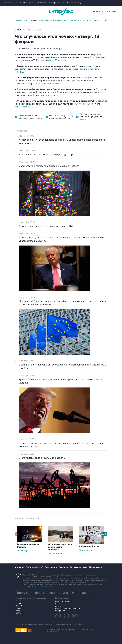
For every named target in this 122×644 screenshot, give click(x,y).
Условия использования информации (61, 629)
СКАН (58, 604)
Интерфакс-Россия (56, 3)
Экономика (43, 20)
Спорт (52, 20)
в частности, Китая (49, 95)
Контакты (19, 567)
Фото (96, 20)
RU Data (58, 606)
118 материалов (86, 550)
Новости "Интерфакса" (64, 601)
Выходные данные (54, 632)
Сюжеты (89, 20)
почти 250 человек (57, 60)
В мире (34, 20)
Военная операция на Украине (28, 546)
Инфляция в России (89, 546)
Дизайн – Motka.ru (86, 629)
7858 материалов (25, 551)
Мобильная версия (10, 3)
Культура (59, 20)
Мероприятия (96, 567)
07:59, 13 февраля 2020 (32, 30)
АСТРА (18, 613)
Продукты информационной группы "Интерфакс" (53, 593)
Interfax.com (42, 3)
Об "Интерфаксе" (27, 3)
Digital (74, 20)
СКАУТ (18, 608)
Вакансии (63, 567)
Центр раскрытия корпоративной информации (68, 610)
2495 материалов (56, 553)
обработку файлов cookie (43, 586)
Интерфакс (61, 11)
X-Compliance (21, 606)
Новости (81, 20)
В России (27, 20)
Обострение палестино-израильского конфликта (60, 547)
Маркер (19, 611)
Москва (67, 20)
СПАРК (18, 604)
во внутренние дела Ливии (46, 84)
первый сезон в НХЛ (25, 107)
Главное (18, 20)
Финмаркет (71, 3)
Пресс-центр (51, 567)
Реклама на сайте (79, 567)
